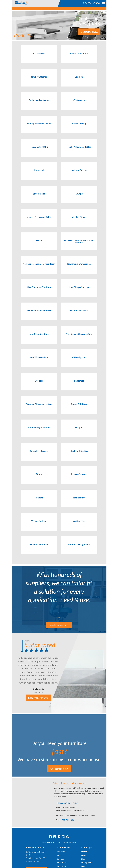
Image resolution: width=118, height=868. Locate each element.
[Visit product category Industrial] (39, 173)
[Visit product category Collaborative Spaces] (39, 103)
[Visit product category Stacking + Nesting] (79, 454)
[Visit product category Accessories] (39, 57)
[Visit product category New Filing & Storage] (79, 290)
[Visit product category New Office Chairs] (79, 314)
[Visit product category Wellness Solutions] (39, 548)
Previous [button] (10, 673)
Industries (61, 852)
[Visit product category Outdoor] (39, 384)
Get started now (89, 32)
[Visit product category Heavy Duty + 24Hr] (39, 150)
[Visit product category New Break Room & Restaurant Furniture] (79, 244)
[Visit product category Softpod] (79, 431)
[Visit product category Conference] (79, 103)
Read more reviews (38, 698)
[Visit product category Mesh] (39, 244)
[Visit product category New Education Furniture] (39, 290)
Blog (83, 859)
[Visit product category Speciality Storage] (39, 454)
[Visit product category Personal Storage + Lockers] (39, 407)
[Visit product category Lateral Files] (39, 197)
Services (60, 859)
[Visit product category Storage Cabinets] (79, 477)
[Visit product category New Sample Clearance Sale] (79, 337)
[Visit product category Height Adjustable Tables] (79, 150)
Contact (84, 866)
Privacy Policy (87, 862)
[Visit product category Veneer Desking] (39, 524)
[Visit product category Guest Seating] (79, 127)
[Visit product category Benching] (79, 80)
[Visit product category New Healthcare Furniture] (39, 314)
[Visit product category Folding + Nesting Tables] (39, 127)
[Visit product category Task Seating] (79, 501)
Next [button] (108, 673)
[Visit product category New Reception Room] (39, 337)
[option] (59, 673)
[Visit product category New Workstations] (39, 361)
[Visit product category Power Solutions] (79, 407)
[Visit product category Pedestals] (79, 384)
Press (83, 855)
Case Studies (62, 866)
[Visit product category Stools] (39, 477)
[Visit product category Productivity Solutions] (39, 431)
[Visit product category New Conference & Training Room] (39, 267)
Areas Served (62, 862)
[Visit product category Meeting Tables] (79, 220)
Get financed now (59, 625)
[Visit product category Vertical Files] (79, 524)
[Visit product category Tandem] (39, 501)
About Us (85, 852)
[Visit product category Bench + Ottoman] (39, 80)
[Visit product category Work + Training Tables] (79, 548)
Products (61, 855)
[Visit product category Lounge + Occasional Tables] (39, 220)
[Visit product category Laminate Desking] (79, 173)
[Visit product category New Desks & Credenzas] (79, 267)
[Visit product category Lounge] (79, 197)
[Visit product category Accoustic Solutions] (79, 57)
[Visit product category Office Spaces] (79, 361)
